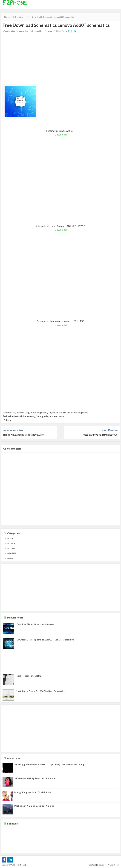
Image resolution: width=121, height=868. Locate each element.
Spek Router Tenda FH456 (30, 676)
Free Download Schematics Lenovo (100, 435)
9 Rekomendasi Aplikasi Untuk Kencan (35, 778)
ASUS (10, 558)
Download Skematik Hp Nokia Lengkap (35, 624)
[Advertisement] (60, 59)
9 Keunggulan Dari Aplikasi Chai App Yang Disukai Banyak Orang (49, 764)
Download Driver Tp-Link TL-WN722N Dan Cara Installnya (45, 640)
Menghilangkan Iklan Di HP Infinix (33, 792)
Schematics (22, 31)
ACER (10, 538)
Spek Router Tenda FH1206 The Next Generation (41, 691)
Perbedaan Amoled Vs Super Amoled (34, 806)
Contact (92, 865)
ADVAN (11, 543)
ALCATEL (12, 548)
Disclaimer (102, 865)
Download (61, 134)
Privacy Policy (113, 865)
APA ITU (12, 553)
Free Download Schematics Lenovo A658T (24, 435)
